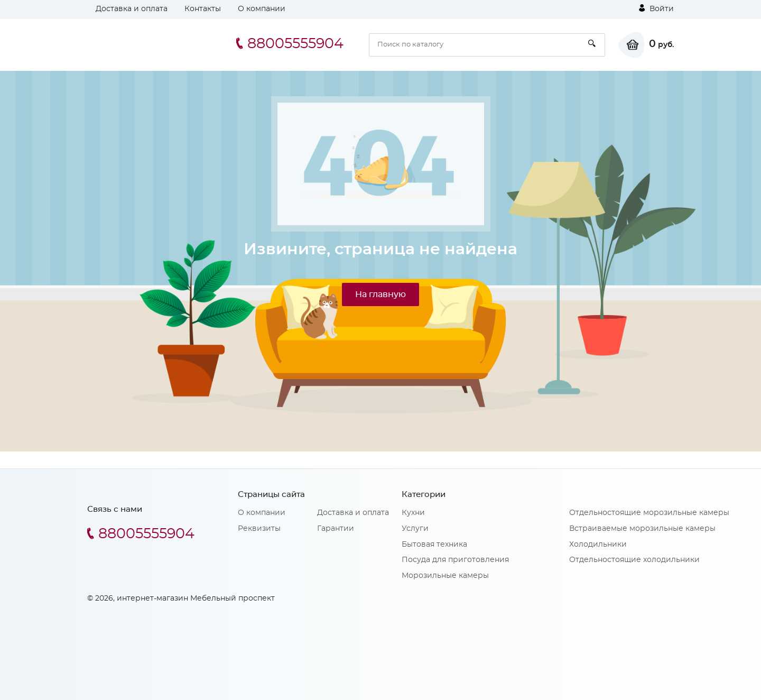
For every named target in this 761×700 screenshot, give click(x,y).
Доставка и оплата (132, 9)
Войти (656, 8)
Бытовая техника (434, 545)
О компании (262, 9)
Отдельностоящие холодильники (634, 560)
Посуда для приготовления (455, 560)
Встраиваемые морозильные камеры (642, 529)
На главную (380, 294)
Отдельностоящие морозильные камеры (649, 513)
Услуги (415, 529)
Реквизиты (259, 529)
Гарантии (336, 529)
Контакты (203, 9)
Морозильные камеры (445, 576)
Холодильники (598, 545)
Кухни (413, 513)
